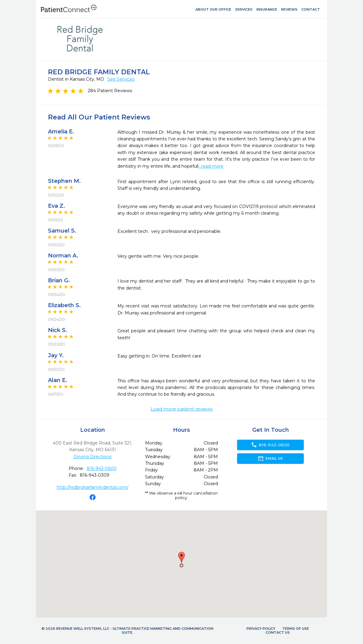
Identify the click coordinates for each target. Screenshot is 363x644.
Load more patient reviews (181, 409)
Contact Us (278, 632)
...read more (211, 166)
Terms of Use (296, 629)
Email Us (270, 458)
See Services (121, 79)
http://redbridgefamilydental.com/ (93, 487)
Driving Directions (92, 457)
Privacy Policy (261, 629)
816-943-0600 (102, 468)
